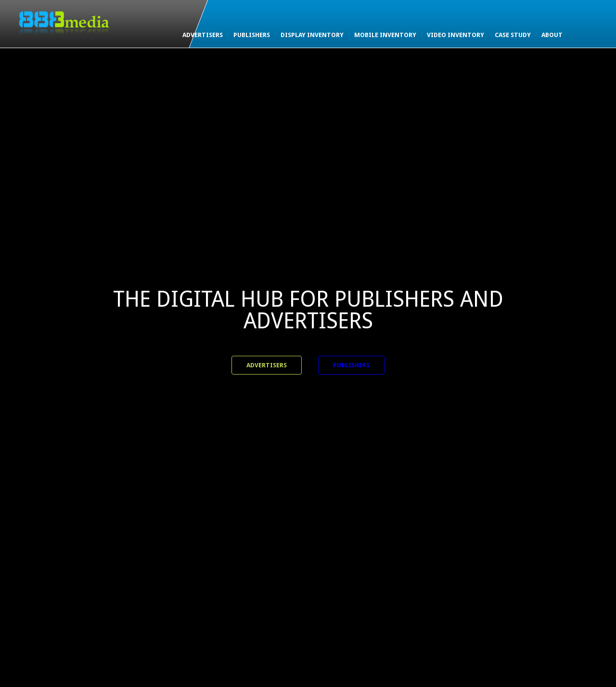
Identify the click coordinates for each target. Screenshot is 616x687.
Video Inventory (456, 35)
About (552, 35)
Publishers (252, 35)
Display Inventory (312, 35)
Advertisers (203, 35)
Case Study (513, 35)
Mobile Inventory (385, 35)
